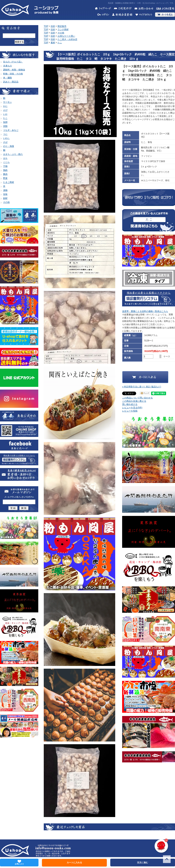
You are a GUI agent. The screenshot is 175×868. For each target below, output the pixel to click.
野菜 (5, 178)
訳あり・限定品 (11, 82)
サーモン (7, 102)
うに (5, 134)
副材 (5, 198)
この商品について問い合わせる (137, 398)
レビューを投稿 (130, 411)
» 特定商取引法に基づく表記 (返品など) (142, 387)
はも (5, 158)
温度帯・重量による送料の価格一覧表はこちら (145, 311)
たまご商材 (9, 182)
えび (5, 110)
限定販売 (62, 26)
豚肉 (5, 174)
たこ (5, 118)
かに (5, 106)
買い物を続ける (130, 404)
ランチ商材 (63, 29)
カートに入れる (74, 863)
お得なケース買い (66, 36)
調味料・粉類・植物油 (14, 70)
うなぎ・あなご (11, 130)
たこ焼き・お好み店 (67, 39)
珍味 (5, 194)
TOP (46, 26)
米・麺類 (7, 78)
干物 (5, 166)
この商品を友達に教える (134, 401)
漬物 (5, 190)
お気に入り (19, 862)
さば (5, 142)
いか (5, 114)
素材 (53, 43)
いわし (6, 138)
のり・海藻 (9, 146)
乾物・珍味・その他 (13, 74)
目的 (53, 26)
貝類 (5, 126)
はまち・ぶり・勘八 (13, 154)
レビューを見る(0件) (132, 408)
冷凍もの (7, 66)
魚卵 (5, 122)
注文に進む (143, 863)
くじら (6, 162)
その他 (6, 202)
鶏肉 (5, 170)
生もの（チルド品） (13, 62)
